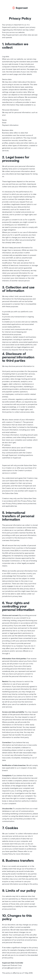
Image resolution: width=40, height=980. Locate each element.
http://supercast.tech (10, 35)
